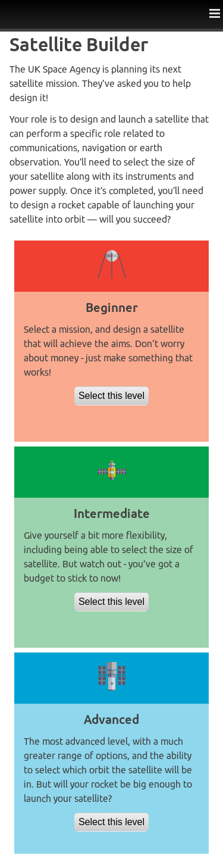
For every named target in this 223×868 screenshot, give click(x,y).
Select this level (111, 396)
